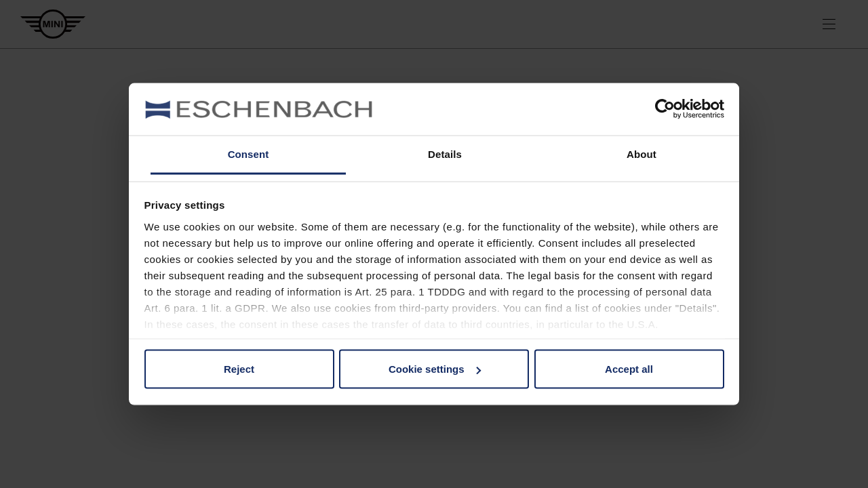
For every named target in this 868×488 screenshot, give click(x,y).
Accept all (629, 369)
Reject (239, 369)
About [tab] (642, 154)
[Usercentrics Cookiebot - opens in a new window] (665, 109)
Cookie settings (435, 369)
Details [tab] (445, 154)
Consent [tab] (249, 154)
